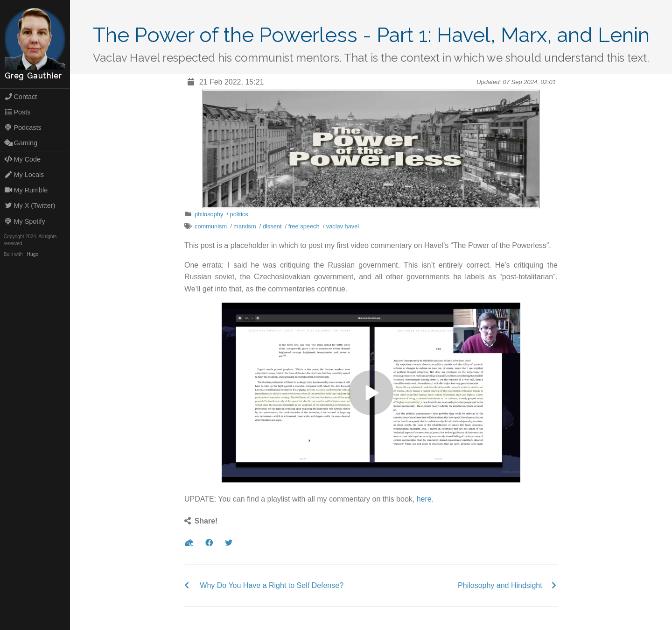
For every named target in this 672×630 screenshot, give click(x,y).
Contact (21, 97)
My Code (22, 159)
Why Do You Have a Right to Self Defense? (272, 585)
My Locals (24, 175)
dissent (272, 226)
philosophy (209, 214)
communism (211, 226)
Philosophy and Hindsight (500, 585)
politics (239, 214)
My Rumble (26, 190)
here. (425, 499)
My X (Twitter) (30, 205)
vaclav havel (343, 226)
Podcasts (23, 127)
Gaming (21, 143)
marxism (245, 226)
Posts (17, 112)
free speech (304, 226)
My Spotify (25, 221)
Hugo (33, 254)
